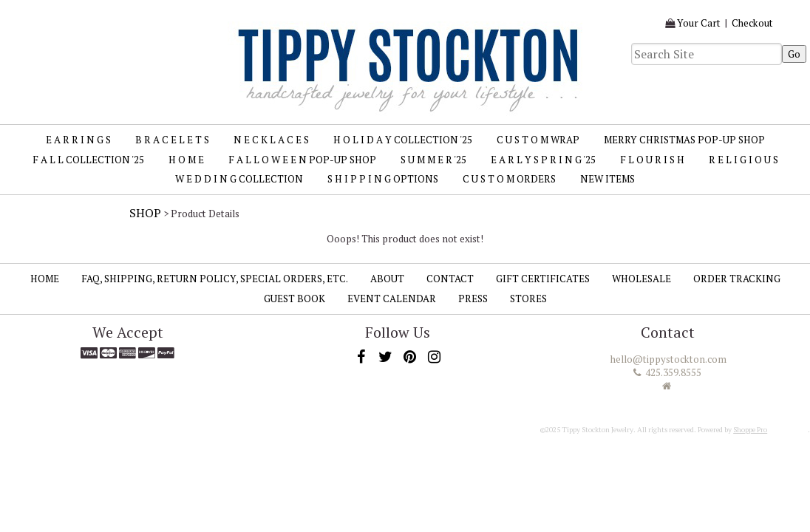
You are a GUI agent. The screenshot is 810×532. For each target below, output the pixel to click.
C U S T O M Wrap (538, 140)
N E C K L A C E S (271, 140)
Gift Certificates (543, 279)
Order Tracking (737, 279)
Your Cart (699, 23)
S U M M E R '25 (433, 160)
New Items (607, 179)
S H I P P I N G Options (383, 179)
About (387, 279)
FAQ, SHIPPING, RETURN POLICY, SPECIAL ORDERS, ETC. (215, 279)
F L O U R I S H (652, 160)
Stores (528, 299)
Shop (145, 213)
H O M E (186, 160)
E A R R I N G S (78, 140)
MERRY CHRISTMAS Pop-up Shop (684, 140)
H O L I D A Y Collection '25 (403, 140)
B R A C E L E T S (172, 140)
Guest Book (295, 299)
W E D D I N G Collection (239, 179)
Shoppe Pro (750, 430)
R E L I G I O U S (743, 160)
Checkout (752, 23)
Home (45, 279)
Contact (450, 279)
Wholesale (641, 279)
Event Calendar (392, 299)
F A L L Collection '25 (88, 160)
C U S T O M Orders (509, 179)
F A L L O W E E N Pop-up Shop (302, 160)
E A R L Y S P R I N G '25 (543, 160)
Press (473, 299)
